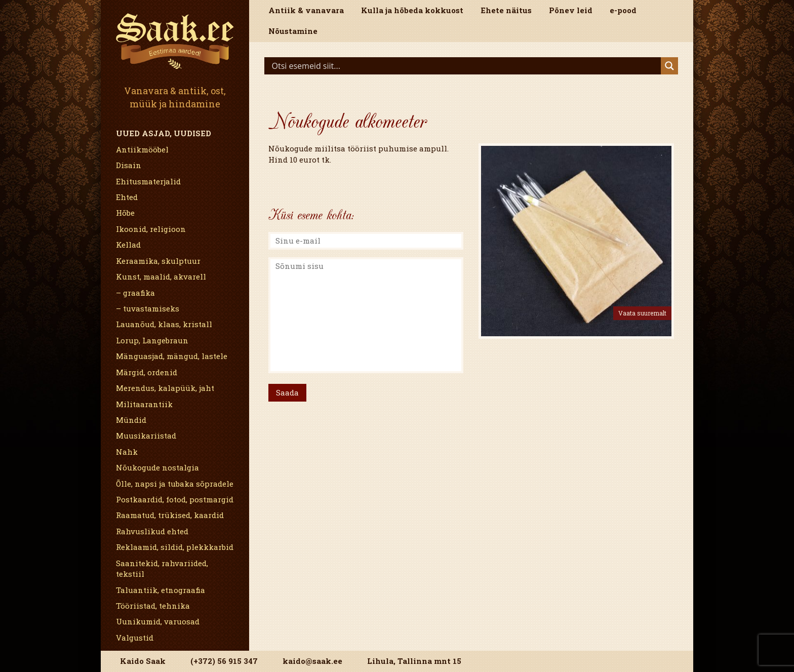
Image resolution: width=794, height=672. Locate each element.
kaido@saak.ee (312, 661)
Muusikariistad (146, 436)
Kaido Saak (143, 661)
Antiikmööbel (142, 149)
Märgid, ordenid (147, 372)
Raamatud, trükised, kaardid (170, 515)
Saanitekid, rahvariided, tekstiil (162, 568)
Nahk (127, 452)
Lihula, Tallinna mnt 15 (414, 661)
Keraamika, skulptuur (158, 261)
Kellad (128, 245)
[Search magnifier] (669, 66)
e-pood (623, 10)
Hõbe (125, 213)
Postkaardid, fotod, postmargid (175, 499)
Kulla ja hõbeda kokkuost (412, 10)
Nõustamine (293, 31)
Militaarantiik (144, 404)
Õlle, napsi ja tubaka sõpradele (175, 484)
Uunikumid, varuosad (158, 621)
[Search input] (465, 66)
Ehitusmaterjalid (148, 181)
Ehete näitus (506, 10)
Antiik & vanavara (306, 10)
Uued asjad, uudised (164, 133)
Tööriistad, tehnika (153, 606)
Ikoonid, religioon (151, 229)
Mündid (131, 420)
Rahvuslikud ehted (152, 531)
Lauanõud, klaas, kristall (164, 324)
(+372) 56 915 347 (224, 661)
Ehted (127, 197)
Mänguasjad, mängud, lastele (172, 356)
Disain (129, 165)
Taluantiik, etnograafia (161, 590)
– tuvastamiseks (148, 308)
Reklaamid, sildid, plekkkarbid (175, 547)
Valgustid (135, 638)
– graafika (135, 293)
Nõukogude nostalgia (157, 467)
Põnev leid (571, 10)
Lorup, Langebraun (152, 340)
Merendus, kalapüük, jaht (165, 388)
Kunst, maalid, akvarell (161, 276)
